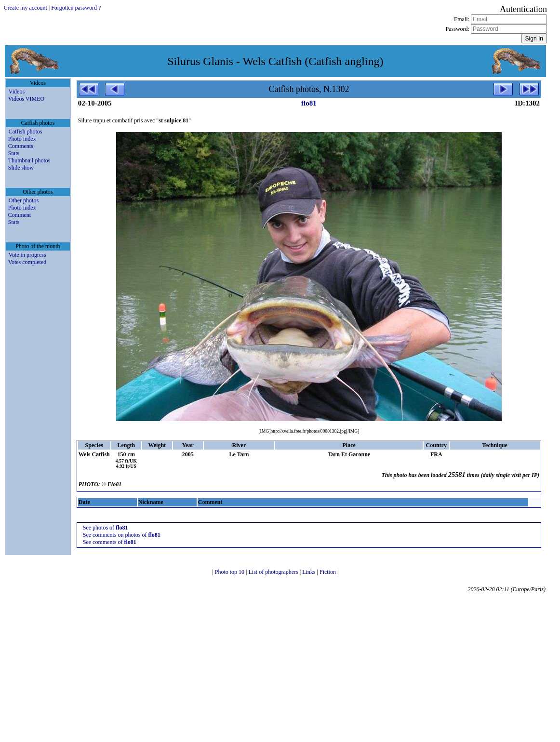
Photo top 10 (230, 572)
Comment (20, 215)
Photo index (22, 139)
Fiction (328, 572)
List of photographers (274, 572)
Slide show (21, 168)
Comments (21, 146)
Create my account (26, 8)
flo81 (309, 103)
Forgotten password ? (76, 8)
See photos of (106, 528)
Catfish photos (26, 132)
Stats (14, 153)
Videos (17, 92)
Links (309, 572)
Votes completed (27, 262)
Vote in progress (27, 255)
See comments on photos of (122, 535)
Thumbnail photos (29, 160)
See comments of (110, 542)
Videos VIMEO (26, 99)
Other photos (24, 200)
